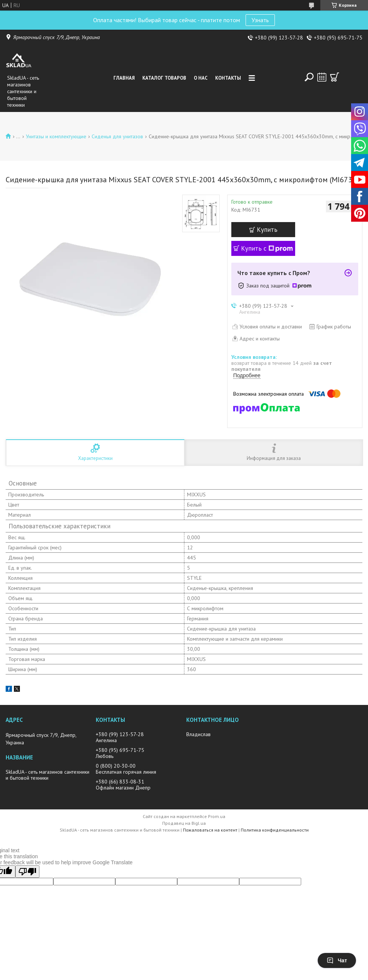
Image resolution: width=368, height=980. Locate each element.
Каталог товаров (164, 78)
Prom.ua (217, 816)
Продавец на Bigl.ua (184, 823)
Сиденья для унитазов (117, 136)
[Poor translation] (27, 872)
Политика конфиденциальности (275, 830)
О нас (201, 78)
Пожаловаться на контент (210, 830)
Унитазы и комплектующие (56, 136)
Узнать (260, 20)
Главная (124, 78)
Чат (337, 960)
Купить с (267, 248)
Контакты (228, 78)
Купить (267, 230)
